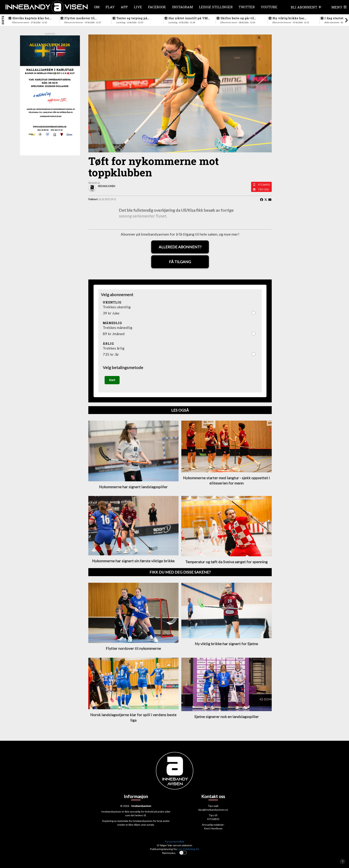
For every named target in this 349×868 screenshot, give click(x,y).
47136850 (264, 185)
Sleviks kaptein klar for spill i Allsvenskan (31, 18)
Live (138, 7)
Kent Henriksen (213, 829)
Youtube (269, 7)
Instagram (182, 7)
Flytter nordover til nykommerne (79, 18)
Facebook (157, 7)
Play (110, 7)
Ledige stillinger (216, 7)
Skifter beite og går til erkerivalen (237, 18)
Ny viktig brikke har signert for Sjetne (288, 18)
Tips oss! (264, 189)
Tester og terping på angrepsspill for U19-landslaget (133, 18)
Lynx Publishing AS (188, 849)
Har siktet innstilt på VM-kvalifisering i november (189, 18)
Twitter (247, 7)
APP (124, 7)
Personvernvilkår (174, 841)
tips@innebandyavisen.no (213, 810)
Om (97, 7)
